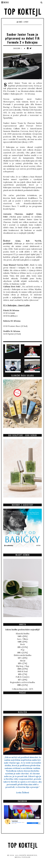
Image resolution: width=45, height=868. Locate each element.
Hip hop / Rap (23, 666)
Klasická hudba (23, 634)
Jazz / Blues (23, 639)
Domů (19, 22)
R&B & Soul (23, 671)
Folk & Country (23, 677)
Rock (22, 644)
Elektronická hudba (23, 655)
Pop (23, 650)
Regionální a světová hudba (22, 682)
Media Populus (23, 857)
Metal (23, 661)
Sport (26, 22)
